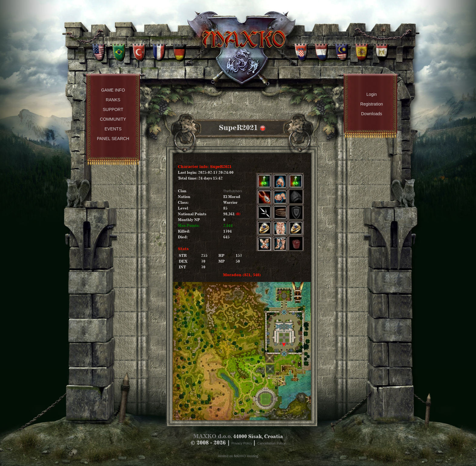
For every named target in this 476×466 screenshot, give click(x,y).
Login (371, 94)
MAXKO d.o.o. (213, 436)
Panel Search (113, 139)
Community (113, 119)
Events (113, 129)
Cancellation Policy (271, 443)
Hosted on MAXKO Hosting (238, 456)
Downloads (372, 114)
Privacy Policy (242, 443)
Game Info (113, 90)
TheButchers (233, 191)
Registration (372, 104)
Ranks (113, 100)
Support (113, 109)
